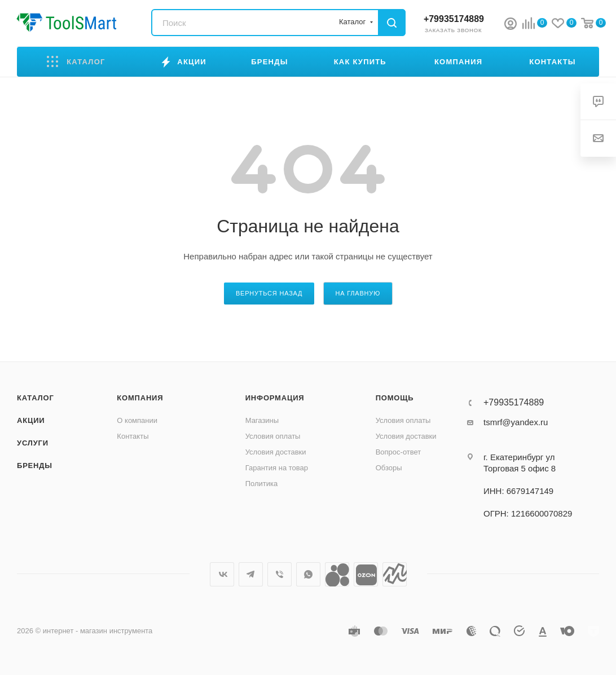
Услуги (33, 443)
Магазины (262, 420)
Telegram (251, 574)
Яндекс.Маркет (395, 574)
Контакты (133, 436)
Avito (337, 574)
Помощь (395, 398)
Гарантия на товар (277, 468)
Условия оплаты (273, 436)
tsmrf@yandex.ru (516, 422)
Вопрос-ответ (399, 452)
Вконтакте (222, 574)
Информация (275, 398)
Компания (140, 398)
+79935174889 (454, 19)
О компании (137, 420)
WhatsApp (308, 574)
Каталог (36, 398)
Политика (262, 484)
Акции (31, 420)
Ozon (366, 574)
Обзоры (389, 468)
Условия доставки (276, 452)
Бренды (35, 466)
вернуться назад (269, 293)
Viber (280, 574)
